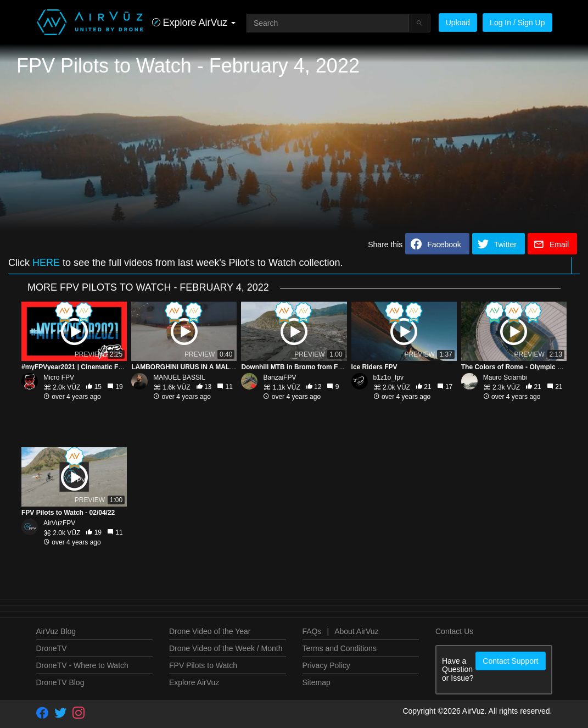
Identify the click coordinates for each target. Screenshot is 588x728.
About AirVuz (356, 631)
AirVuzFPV (59, 523)
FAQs (312, 631)
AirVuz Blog (56, 631)
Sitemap (317, 682)
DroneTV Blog (60, 682)
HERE (46, 263)
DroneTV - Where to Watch (82, 665)
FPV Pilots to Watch (203, 665)
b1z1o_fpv (388, 377)
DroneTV (52, 648)
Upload (458, 23)
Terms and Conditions (340, 648)
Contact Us (454, 631)
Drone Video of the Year (210, 631)
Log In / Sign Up (517, 23)
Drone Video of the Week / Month (226, 648)
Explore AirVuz (194, 682)
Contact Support (510, 661)
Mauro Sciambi (505, 377)
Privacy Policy (326, 665)
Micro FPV (59, 377)
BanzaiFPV (279, 377)
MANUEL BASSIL (179, 377)
